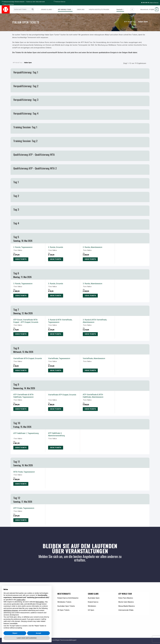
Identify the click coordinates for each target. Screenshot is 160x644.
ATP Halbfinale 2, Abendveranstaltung (56, 434)
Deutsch (120, 9)
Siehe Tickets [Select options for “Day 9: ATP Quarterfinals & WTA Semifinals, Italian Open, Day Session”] (21, 409)
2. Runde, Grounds (56, 247)
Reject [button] (15, 633)
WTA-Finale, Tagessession (24, 472)
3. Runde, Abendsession (92, 284)
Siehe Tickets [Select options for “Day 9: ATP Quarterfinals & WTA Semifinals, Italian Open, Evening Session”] (90, 409)
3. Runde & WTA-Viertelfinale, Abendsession (95, 321)
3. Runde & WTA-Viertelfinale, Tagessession (60, 321)
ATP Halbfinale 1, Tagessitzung (26, 433)
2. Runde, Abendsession (92, 247)
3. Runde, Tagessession (23, 284)
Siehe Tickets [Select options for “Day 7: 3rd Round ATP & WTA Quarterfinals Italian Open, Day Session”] (56, 334)
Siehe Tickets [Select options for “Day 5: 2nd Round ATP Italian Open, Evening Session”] (90, 259)
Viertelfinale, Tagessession (59, 358)
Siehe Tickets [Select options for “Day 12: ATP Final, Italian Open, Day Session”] (21, 520)
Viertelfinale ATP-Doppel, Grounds (62, 395)
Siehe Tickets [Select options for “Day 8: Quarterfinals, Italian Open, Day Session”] (56, 370)
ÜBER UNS (81, 9)
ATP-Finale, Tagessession (24, 508)
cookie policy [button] (21, 600)
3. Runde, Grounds (56, 284)
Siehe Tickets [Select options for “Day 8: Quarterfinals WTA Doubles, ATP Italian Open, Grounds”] (21, 370)
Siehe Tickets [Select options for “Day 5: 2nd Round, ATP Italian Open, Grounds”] (56, 259)
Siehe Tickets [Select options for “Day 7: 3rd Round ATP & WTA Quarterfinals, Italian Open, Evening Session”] (90, 334)
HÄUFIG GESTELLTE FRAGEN (99, 9)
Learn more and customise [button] (27, 638)
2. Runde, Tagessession (23, 247)
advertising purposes (11, 610)
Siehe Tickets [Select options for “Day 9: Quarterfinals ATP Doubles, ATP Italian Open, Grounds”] (56, 409)
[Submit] (33, 9)
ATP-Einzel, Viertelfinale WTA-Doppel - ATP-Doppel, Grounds (26, 321)
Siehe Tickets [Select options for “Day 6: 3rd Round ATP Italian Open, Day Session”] (21, 296)
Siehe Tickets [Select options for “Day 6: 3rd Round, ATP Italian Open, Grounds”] (56, 296)
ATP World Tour (130, 22)
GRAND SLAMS (47, 9)
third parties (40, 602)
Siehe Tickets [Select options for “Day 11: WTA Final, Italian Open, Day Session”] (21, 484)
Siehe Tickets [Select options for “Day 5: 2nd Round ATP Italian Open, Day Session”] (21, 259)
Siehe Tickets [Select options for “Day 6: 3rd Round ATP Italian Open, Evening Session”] (90, 296)
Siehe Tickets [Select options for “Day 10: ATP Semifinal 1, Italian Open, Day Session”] (21, 448)
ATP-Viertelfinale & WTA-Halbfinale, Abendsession (93, 396)
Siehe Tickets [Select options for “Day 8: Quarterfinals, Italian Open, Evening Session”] (90, 370)
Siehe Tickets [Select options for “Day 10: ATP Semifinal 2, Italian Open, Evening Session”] (56, 448)
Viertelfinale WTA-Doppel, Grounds (28, 358)
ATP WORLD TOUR (65, 9)
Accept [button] (38, 633)
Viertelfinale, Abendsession (94, 358)
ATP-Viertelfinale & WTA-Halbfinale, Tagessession (24, 396)
